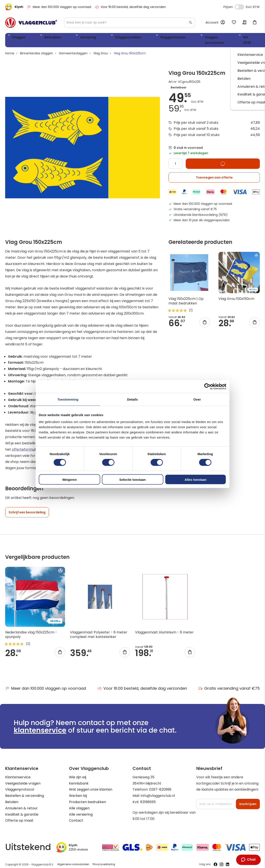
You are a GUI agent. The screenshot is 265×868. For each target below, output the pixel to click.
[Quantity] (175, 160)
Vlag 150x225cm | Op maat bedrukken (186, 297)
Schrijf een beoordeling (27, 508)
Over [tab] (197, 399)
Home (10, 49)
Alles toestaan (196, 479)
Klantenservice (18, 773)
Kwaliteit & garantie (22, 810)
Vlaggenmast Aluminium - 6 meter (164, 628)
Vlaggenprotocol (20, 785)
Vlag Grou (101, 49)
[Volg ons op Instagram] (221, 860)
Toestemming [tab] (68, 399)
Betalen (12, 798)
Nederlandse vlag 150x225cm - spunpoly (31, 630)
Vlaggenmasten (131, 38)
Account (212, 22)
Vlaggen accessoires (170, 38)
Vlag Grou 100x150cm (236, 295)
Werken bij (78, 792)
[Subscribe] (248, 800)
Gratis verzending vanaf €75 (229, 684)
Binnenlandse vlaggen (37, 49)
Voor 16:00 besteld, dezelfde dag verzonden (130, 7)
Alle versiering (81, 810)
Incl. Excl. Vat (239, 7)
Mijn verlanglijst (234, 23)
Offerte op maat (19, 816)
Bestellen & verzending (25, 792)
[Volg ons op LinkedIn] (228, 860)
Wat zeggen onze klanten (91, 785)
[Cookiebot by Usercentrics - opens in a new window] (207, 387)
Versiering (66, 38)
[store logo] (31, 23)
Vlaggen (17, 38)
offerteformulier (26, 445)
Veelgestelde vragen (23, 779)
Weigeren (69, 479)
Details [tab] (132, 399)
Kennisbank (79, 779)
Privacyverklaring (104, 860)
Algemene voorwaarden (73, 860)
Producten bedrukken (87, 798)
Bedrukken (41, 38)
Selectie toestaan (133, 479)
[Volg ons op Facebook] (215, 860)
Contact (76, 816)
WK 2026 (202, 38)
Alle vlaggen (79, 804)
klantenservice (40, 726)
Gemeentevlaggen (73, 49)
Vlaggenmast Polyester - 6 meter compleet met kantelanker (99, 630)
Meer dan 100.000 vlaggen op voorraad (59, 7)
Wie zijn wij (78, 773)
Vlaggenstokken (96, 38)
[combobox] (129, 23)
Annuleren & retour (21, 804)
